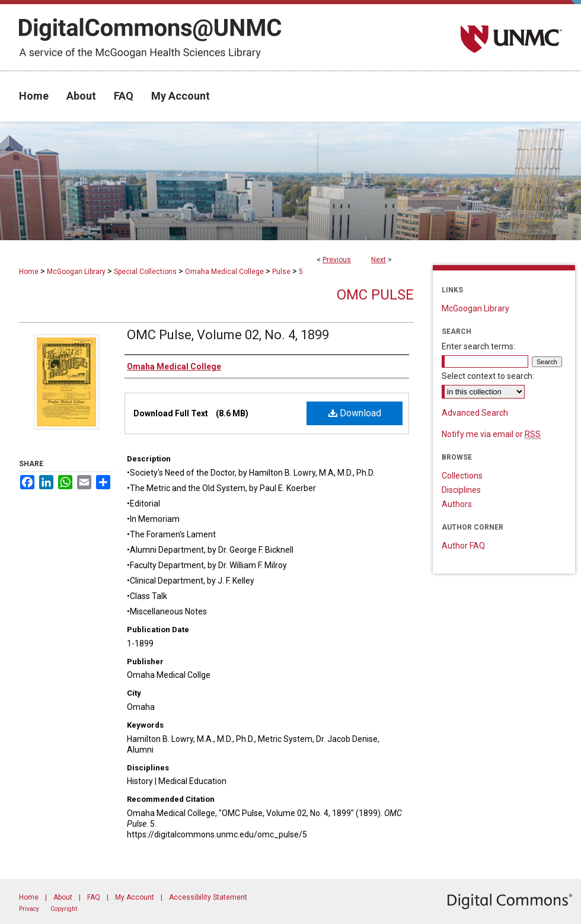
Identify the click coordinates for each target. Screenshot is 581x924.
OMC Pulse (375, 295)
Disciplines (461, 490)
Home (29, 272)
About (63, 897)
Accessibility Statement (208, 897)
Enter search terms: (478, 346)
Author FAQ (463, 546)
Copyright (64, 909)
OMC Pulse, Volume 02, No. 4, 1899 (228, 335)
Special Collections (145, 272)
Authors (457, 504)
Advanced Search (475, 413)
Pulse (281, 272)
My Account (135, 897)
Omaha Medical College (224, 272)
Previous (337, 260)
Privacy (29, 909)
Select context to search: (488, 376)
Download (355, 413)
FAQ (94, 897)
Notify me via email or (491, 434)
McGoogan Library (76, 272)
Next (379, 260)
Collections (462, 476)
